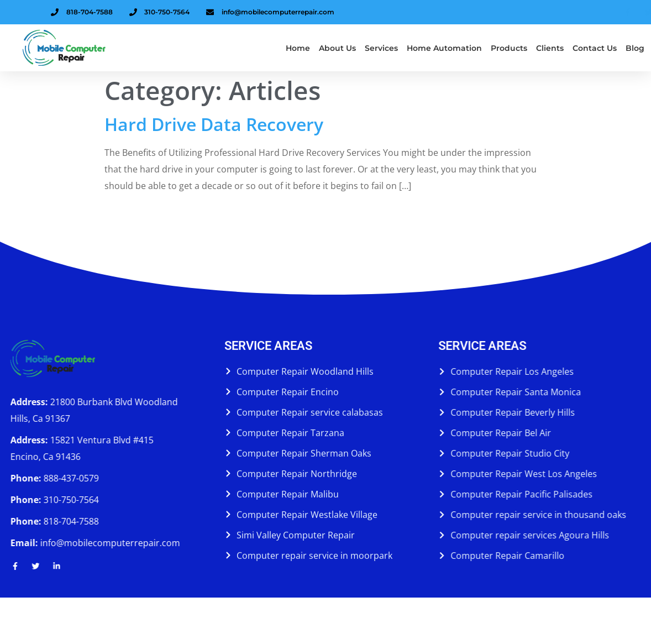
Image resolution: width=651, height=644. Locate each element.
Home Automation (444, 48)
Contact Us (595, 48)
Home (298, 48)
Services (381, 48)
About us (337, 48)
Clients (550, 48)
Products (509, 48)
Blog (635, 48)
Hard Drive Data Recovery (214, 124)
